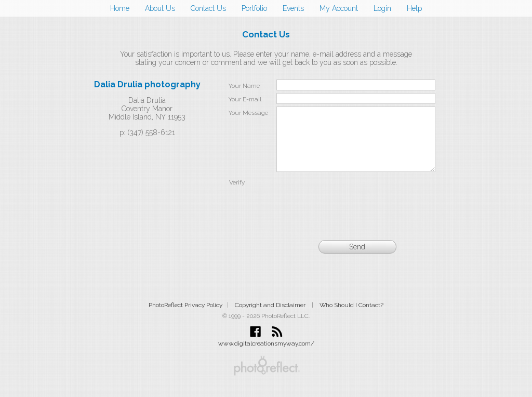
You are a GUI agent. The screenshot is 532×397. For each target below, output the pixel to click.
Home (120, 8)
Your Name (244, 86)
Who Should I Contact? (351, 317)
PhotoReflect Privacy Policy (185, 317)
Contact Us (208, 8)
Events (293, 8)
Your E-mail (245, 99)
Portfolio (254, 8)
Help (414, 8)
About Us (160, 8)
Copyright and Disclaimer (271, 317)
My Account (339, 8)
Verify (237, 195)
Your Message (248, 113)
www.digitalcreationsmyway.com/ (266, 356)
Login (382, 8)
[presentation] (356, 209)
